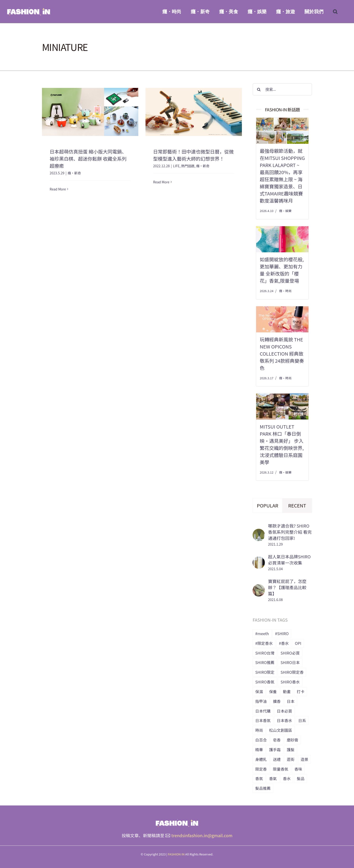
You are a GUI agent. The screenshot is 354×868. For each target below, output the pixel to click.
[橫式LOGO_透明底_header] (177, 821)
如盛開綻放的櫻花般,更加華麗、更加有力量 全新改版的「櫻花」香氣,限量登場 (282, 270)
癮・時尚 (285, 291)
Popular (268, 505)
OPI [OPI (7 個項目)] (298, 643)
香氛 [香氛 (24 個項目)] (259, 778)
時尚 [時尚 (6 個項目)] (259, 730)
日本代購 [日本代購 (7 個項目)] (263, 711)
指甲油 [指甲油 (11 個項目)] (261, 701)
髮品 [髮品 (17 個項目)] (300, 778)
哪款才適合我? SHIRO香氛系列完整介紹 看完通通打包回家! (290, 532)
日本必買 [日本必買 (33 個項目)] (284, 711)
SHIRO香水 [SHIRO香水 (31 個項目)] (290, 682)
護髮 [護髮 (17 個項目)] (290, 750)
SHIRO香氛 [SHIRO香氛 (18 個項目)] (265, 682)
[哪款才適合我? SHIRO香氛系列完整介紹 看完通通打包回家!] (259, 532)
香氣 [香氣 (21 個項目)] (273, 778)
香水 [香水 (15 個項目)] (287, 778)
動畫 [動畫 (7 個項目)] (287, 692)
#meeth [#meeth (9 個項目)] (262, 633)
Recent (297, 505)
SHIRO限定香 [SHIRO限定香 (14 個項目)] (292, 672)
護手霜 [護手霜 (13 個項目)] (275, 750)
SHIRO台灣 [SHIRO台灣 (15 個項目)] (265, 653)
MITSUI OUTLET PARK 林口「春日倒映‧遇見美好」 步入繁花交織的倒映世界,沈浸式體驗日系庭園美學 (282, 444)
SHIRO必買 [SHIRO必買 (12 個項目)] (290, 653)
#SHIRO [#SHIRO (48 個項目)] (282, 633)
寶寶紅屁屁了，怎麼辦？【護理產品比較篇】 (287, 587)
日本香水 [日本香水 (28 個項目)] (284, 720)
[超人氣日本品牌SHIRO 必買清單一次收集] (259, 560)
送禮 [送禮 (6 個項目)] (277, 759)
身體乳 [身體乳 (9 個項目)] (261, 759)
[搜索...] (282, 89)
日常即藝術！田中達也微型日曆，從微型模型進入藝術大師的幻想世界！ (193, 155)
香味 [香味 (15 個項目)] (298, 769)
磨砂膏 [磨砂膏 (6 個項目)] (293, 740)
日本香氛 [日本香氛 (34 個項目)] (263, 720)
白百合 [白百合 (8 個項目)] (261, 740)
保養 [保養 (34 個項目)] (273, 692)
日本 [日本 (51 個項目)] (290, 701)
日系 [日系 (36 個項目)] (302, 720)
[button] (335, 11)
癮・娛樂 (285, 211)
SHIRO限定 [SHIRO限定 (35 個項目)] (265, 672)
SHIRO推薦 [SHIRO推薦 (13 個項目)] (265, 662)
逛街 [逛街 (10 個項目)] (290, 759)
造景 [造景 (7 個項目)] (304, 759)
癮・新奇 (74, 173)
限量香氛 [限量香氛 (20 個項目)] (281, 769)
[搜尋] (259, 89)
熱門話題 (188, 166)
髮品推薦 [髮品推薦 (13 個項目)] (263, 788)
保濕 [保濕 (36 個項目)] (259, 692)
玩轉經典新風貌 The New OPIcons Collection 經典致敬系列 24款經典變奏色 (282, 354)
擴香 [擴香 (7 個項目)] (277, 701)
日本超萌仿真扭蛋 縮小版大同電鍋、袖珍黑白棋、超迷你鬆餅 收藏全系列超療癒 (88, 159)
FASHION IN (176, 854)
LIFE (176, 166)
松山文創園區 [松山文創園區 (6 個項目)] (281, 730)
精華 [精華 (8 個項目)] (259, 750)
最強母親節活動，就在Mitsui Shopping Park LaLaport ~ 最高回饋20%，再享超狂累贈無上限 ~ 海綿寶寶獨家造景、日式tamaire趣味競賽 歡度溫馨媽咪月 (282, 176)
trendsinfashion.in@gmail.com (202, 835)
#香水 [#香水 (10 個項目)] (284, 643)
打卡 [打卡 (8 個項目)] (300, 692)
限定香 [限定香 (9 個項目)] (261, 769)
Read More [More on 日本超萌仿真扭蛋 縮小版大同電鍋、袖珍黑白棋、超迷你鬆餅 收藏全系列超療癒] (58, 189)
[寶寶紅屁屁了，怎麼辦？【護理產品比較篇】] (259, 588)
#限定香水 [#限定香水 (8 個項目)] (264, 643)
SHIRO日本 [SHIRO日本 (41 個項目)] (290, 662)
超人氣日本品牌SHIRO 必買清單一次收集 (289, 560)
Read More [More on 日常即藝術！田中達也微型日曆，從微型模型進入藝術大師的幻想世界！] (161, 189)
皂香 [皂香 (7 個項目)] (277, 740)
